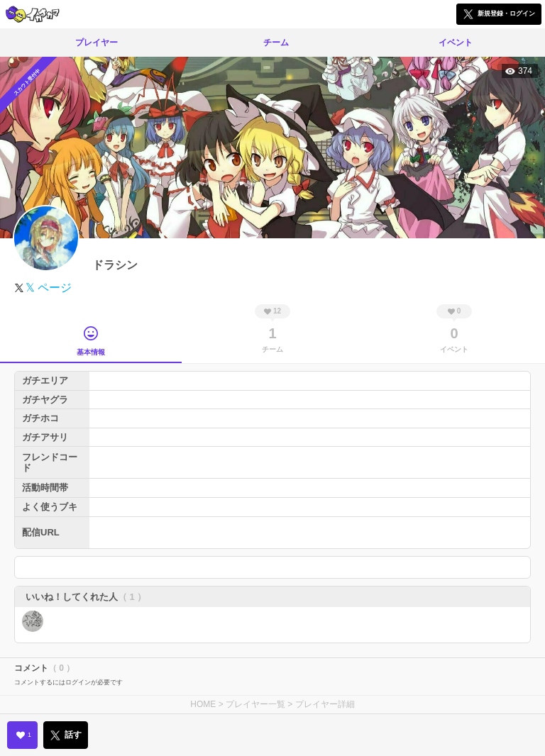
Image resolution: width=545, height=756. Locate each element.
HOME (203, 704)
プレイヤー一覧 (255, 704)
